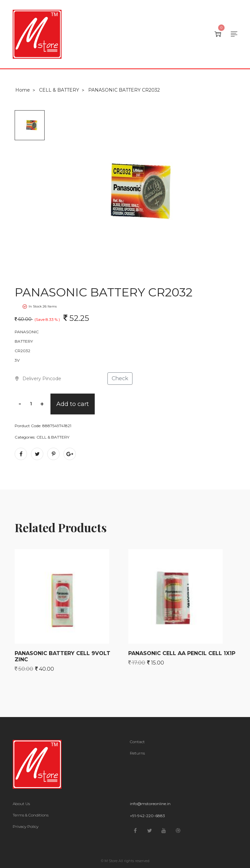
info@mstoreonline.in (150, 804)
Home (23, 90)
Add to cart (73, 404)
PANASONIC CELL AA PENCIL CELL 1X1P (182, 653)
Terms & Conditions (31, 815)
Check (120, 378)
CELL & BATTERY (59, 90)
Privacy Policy (26, 827)
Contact (137, 742)
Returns (137, 753)
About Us (21, 804)
